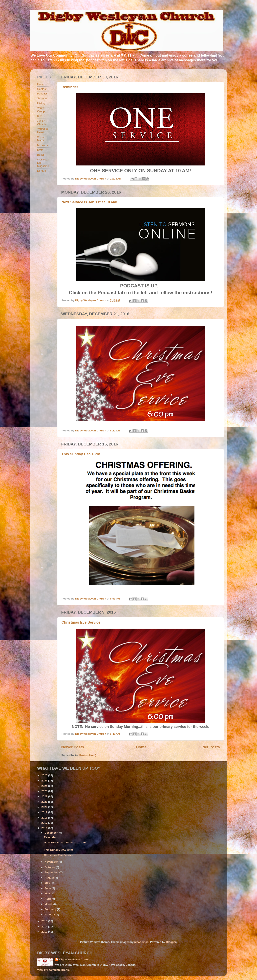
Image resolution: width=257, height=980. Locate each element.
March (49, 904)
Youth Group (41, 110)
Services (42, 98)
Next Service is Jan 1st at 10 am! (89, 202)
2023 (45, 791)
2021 (45, 802)
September (52, 872)
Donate (42, 171)
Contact (42, 89)
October (50, 867)
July (48, 883)
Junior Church (42, 122)
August (50, 878)
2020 (45, 807)
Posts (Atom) (88, 755)
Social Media (41, 139)
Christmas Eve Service (81, 622)
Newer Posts (73, 747)
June (48, 888)
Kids (40, 116)
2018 (45, 818)
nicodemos (141, 942)
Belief (41, 155)
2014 (45, 927)
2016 (45, 828)
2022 (45, 796)
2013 (45, 932)
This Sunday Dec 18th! (81, 454)
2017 (45, 823)
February (51, 909)
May (48, 893)
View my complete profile (53, 970)
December (52, 833)
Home (141, 747)
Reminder (70, 87)
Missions (42, 145)
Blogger (171, 942)
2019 (45, 812)
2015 (45, 921)
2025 (45, 781)
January (50, 915)
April (48, 899)
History (41, 103)
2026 (45, 775)
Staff (40, 150)
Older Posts (209, 747)
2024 (45, 786)
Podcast (42, 94)
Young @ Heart (43, 130)
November (52, 862)
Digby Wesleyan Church (75, 959)
